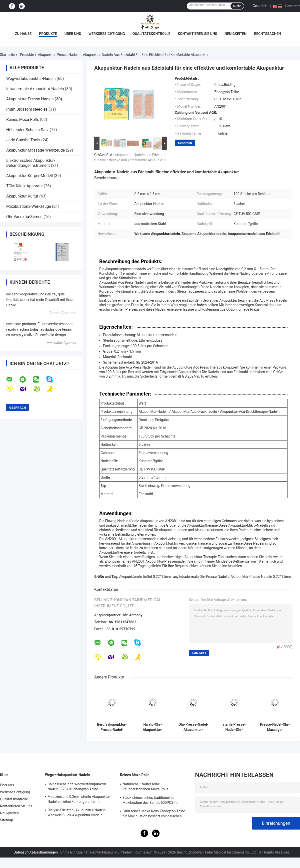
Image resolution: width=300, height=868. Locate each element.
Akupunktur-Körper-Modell (29, 176)
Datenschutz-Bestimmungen (36, 852)
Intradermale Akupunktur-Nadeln (35, 89)
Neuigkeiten (235, 34)
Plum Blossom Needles (27, 109)
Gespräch (260, 6)
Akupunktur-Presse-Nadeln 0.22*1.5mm (261, 577)
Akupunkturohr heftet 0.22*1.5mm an (148, 577)
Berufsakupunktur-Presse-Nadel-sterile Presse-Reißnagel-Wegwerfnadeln (112, 727)
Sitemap (6, 820)
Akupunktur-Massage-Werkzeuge (35, 150)
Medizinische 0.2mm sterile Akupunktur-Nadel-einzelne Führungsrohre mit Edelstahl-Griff (79, 800)
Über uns (73, 34)
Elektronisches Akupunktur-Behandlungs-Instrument (30, 163)
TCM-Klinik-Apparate (24, 186)
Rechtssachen (267, 34)
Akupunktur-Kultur (22, 196)
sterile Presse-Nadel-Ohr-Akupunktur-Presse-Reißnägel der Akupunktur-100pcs (234, 727)
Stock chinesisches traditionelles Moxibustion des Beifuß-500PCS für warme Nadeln (151, 801)
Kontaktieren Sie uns (197, 34)
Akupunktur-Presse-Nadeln (59, 55)
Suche (237, 6)
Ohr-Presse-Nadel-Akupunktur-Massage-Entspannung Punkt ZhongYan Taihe (193, 727)
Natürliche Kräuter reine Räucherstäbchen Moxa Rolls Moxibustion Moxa (145, 787)
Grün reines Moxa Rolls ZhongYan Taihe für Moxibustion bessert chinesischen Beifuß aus (154, 814)
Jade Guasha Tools (23, 140)
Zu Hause (23, 34)
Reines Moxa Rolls (22, 119)
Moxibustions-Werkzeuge (29, 206)
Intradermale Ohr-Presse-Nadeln (204, 577)
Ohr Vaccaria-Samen (24, 217)
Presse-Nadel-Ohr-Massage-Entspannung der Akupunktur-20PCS (275, 727)
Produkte (48, 34)
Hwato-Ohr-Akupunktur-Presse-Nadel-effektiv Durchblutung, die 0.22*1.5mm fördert (153, 727)
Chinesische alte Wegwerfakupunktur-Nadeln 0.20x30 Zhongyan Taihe (77, 787)
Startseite (7, 55)
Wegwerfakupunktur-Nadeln (31, 79)
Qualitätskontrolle (151, 34)
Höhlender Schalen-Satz (27, 130)
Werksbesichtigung (107, 34)
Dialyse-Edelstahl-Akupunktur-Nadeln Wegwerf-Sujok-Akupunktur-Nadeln (77, 813)
